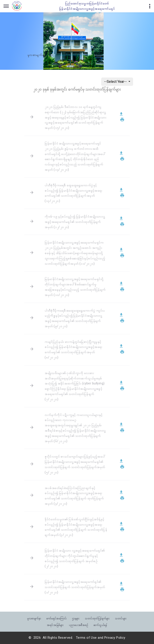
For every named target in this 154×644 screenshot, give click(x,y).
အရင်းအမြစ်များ (55, 625)
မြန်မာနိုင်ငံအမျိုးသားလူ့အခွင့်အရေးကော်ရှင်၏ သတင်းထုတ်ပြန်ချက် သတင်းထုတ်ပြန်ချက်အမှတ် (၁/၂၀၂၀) (75, 587)
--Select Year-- (116, 82)
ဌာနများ (76, 618)
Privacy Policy (115, 638)
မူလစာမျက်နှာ (37, 55)
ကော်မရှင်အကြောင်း (57, 618)
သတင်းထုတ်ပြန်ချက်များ (97, 618)
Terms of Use (86, 638)
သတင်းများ (121, 618)
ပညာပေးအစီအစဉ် (79, 625)
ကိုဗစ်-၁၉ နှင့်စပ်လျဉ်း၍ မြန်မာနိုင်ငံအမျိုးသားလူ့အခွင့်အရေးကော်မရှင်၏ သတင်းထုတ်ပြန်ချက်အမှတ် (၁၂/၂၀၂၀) (75, 222)
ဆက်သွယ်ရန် (100, 625)
